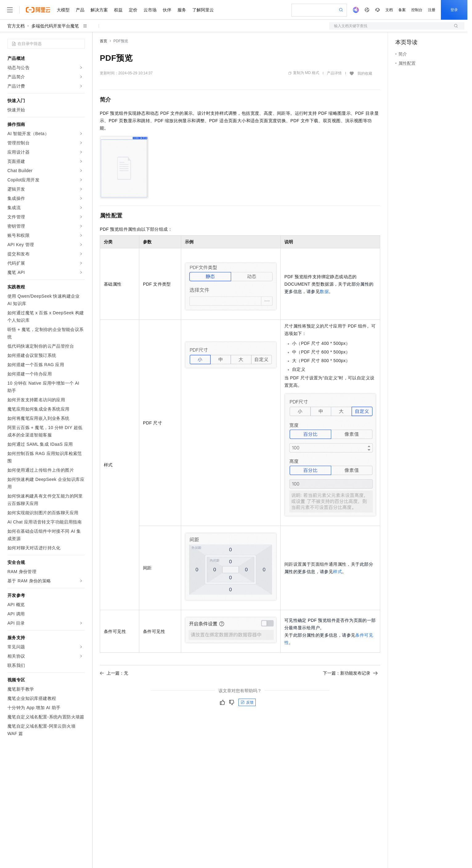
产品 (80, 10)
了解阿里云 (203, 10)
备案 (402, 10)
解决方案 (99, 10)
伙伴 (167, 10)
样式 (338, 572)
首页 (104, 41)
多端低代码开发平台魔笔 (55, 26)
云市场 (150, 10)
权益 (118, 10)
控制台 (417, 10)
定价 (133, 10)
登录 (454, 10)
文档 (389, 10)
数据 (324, 291)
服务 (182, 10)
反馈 (247, 702)
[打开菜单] (10, 10)
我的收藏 (365, 73)
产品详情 (334, 73)
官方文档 (16, 26)
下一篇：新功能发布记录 (350, 673)
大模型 (63, 10)
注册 (432, 10)
